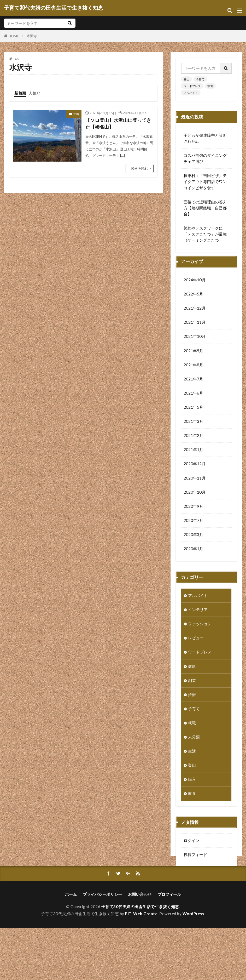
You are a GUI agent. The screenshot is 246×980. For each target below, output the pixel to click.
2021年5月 (193, 415)
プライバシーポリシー (102, 947)
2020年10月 (195, 500)
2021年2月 (193, 443)
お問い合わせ (140, 947)
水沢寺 (32, 36)
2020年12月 (195, 472)
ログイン (191, 848)
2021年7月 (193, 387)
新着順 (20, 93)
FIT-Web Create (141, 966)
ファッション (200, 632)
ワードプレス (192, 86)
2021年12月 (195, 316)
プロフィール (169, 947)
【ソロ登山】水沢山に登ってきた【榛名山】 (118, 124)
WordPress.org (197, 891)
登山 (76, 114)
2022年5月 (193, 302)
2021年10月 (195, 344)
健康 (192, 674)
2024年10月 (195, 288)
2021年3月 (193, 429)
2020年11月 (195, 486)
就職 (192, 731)
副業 (192, 688)
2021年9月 (193, 359)
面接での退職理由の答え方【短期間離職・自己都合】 (205, 208)
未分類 (194, 745)
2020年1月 (193, 557)
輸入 (192, 787)
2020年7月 (193, 528)
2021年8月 (193, 373)
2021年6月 (193, 401)
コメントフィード (199, 877)
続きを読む (140, 168)
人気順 (35, 93)
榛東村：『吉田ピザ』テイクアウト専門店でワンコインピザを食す (205, 181)
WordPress (193, 966)
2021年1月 (193, 458)
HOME (14, 36)
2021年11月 (195, 330)
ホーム (71, 947)
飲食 (210, 86)
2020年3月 (193, 543)
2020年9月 (193, 514)
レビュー (196, 646)
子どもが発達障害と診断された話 (205, 138)
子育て (200, 79)
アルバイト (191, 93)
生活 (192, 759)
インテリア (198, 618)
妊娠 (192, 703)
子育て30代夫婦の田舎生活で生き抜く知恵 (54, 8)
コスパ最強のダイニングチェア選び (205, 158)
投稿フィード (195, 863)
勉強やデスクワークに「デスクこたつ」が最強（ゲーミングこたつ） (205, 234)
